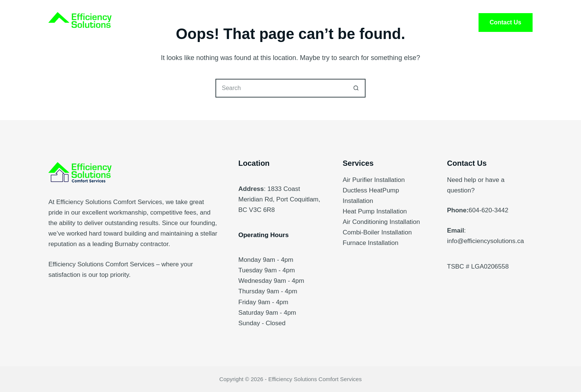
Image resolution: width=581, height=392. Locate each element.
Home (196, 23)
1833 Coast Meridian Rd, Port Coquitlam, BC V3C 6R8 (279, 199)
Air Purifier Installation (374, 180)
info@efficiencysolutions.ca (485, 241)
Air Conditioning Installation (381, 222)
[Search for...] (281, 88)
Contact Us (506, 22)
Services (243, 23)
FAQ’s (344, 23)
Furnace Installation (370, 243)
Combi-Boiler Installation (377, 232)
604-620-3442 (489, 210)
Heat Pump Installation (375, 211)
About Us (296, 23)
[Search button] (356, 88)
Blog (386, 23)
